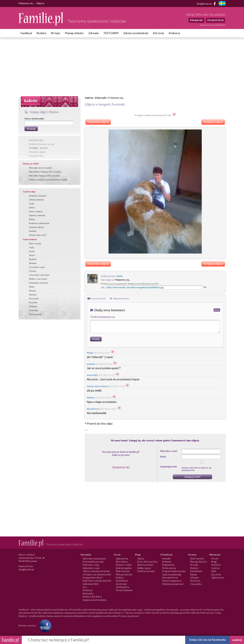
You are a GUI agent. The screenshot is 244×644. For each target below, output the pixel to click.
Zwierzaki (100, 98)
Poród (32, 251)
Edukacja (88, 590)
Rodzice (41, 33)
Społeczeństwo (145, 565)
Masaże (33, 291)
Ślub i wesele (35, 243)
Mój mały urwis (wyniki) (40, 168)
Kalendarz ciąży (91, 565)
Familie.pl (26, 33)
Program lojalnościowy (174, 571)
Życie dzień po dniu (147, 562)
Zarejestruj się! (121, 467)
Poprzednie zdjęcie (98, 122)
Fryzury (33, 271)
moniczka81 (92, 375)
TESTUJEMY (111, 33)
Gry (85, 587)
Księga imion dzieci (93, 578)
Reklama (167, 562)
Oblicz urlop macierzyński (96, 571)
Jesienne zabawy (37, 227)
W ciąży (56, 33)
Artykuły (216, 565)
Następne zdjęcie (213, 122)
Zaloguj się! (196, 20)
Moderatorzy (169, 568)
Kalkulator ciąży (91, 568)
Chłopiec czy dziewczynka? (97, 574)
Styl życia (158, 33)
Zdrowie (94, 33)
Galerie (215, 568)
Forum (215, 558)
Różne (32, 219)
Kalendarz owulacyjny (94, 558)
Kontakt (166, 558)
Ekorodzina (122, 562)
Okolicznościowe (146, 571)
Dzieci (32, 207)
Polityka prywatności (173, 584)
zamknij (237, 640)
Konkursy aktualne (38, 196)
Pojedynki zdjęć (36, 140)
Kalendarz (88, 593)
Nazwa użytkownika (34, 119)
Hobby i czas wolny (38, 279)
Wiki (214, 571)
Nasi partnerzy (170, 578)
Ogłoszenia (122, 558)
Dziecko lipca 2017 (38, 235)
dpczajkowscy (93, 409)
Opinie (141, 558)
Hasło (163, 457)
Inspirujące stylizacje (39, 283)
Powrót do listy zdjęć (100, 424)
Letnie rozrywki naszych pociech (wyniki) (48, 180)
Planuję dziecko (74, 33)
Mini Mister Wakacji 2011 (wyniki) (45, 172)
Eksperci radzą (124, 565)
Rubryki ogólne (124, 568)
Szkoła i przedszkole (136, 33)
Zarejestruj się (215, 20)
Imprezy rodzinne (37, 215)
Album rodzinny (36, 200)
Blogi (214, 562)
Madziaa (91, 397)
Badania (33, 263)
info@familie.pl (26, 569)
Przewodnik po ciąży (93, 562)
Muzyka (33, 294)
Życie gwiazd (35, 314)
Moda (32, 287)
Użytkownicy (123, 587)
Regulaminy (169, 565)
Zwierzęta (34, 310)
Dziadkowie (122, 581)
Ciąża (32, 203)
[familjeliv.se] (222, 4)
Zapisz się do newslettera (213, 25)
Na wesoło (34, 298)
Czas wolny (196, 584)
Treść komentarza (103, 317)
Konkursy (175, 33)
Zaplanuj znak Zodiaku (95, 600)
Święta (194, 574)
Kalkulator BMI (91, 584)
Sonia (120, 276)
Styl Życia (195, 581)
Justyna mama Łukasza (97, 386)
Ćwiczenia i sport (37, 267)
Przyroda (33, 302)
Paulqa (90, 353)
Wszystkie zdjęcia (37, 152)
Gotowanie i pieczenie (39, 275)
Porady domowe (124, 590)
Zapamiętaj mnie (169, 467)
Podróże (33, 231)
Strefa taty (121, 584)
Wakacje (33, 306)
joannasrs (91, 364)
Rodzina (33, 259)
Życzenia (216, 574)
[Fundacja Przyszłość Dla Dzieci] (44, 625)
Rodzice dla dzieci (92, 597)
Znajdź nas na (207, 4)
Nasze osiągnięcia (172, 581)
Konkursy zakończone (39, 223)
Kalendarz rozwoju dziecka (97, 581)
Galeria (89, 98)
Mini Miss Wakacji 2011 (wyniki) (44, 176)
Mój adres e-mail (169, 451)
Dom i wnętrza (36, 211)
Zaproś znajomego (172, 574)
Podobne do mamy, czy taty (42, 144)
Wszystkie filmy (36, 156)
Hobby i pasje (144, 568)
